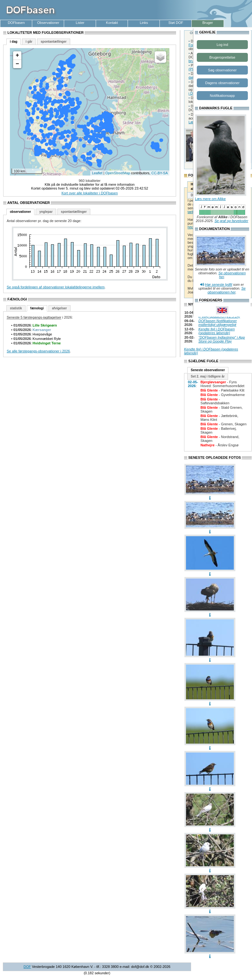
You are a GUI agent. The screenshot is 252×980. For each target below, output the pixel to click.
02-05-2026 (193, 384)
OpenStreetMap (118, 173)
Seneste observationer (208, 370)
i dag (14, 42)
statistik (16, 308)
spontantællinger (53, 42)
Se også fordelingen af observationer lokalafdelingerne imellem (56, 287)
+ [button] (17, 55)
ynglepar (46, 212)
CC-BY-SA (159, 173)
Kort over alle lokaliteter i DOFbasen (90, 193)
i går (29, 42)
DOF (27, 967)
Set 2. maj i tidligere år (208, 376)
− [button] (17, 64)
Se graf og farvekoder (231, 221)
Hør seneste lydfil (219, 285)
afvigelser (59, 308)
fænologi (37, 308)
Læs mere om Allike (210, 199)
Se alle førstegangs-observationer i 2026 (38, 351)
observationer (20, 212)
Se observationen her (227, 290)
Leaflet (97, 173)
